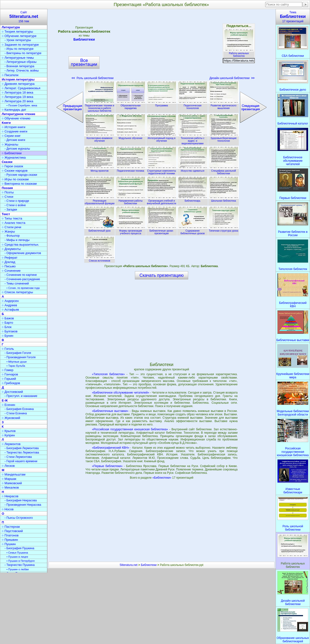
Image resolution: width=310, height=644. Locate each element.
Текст (6, 214)
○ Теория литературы (17, 32)
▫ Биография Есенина (19, 409)
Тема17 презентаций (293, 17)
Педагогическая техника (131, 169)
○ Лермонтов (11, 444)
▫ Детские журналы (17, 149)
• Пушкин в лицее (17, 557)
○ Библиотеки (12, 153)
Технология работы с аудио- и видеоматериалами (193, 139)
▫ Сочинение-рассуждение (22, 279)
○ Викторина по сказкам (19, 184)
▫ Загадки (11, 210)
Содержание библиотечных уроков (193, 231)
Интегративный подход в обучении (162, 138)
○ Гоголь (8, 349)
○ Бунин (8, 336)
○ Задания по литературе (20, 45)
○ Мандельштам (14, 474)
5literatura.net (128, 565)
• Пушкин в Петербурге (21, 561)
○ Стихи (8, 197)
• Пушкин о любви (18, 569)
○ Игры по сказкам (15, 179)
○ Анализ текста (13, 223)
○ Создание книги (15, 131)
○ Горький (9, 379)
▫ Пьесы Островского (19, 518)
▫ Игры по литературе (19, 49)
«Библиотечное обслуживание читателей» (121, 393)
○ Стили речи (12, 227)
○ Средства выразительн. (20, 245)
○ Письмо (9, 266)
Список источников (100, 259)
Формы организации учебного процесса (131, 231)
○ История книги (14, 127)
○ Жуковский (11, 418)
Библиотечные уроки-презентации (162, 231)
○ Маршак (9, 479)
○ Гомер (8, 370)
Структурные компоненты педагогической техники (162, 171)
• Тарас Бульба (16, 366)
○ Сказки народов (15, 171)
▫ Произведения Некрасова (23, 505)
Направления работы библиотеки (131, 201)
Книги (6, 123)
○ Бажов (8, 318)
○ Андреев (9, 305)
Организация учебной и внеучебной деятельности (162, 201)
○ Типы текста (12, 218)
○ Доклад (8, 262)
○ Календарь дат (14, 110)
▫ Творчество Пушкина (20, 565)
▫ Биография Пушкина (19, 548)
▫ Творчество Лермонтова (22, 453)
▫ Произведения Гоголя (20, 357)
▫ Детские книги (15, 140)
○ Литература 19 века (17, 97)
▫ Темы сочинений (17, 284)
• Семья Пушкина (17, 553)
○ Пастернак (11, 527)
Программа (162, 104)
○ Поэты (8, 192)
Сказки (7, 162)
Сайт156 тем (24, 17)
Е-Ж (5, 400)
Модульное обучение (131, 137)
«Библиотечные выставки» (110, 411)
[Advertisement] (162, 46)
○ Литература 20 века (17, 101)
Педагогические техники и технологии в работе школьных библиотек (100, 107)
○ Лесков (8, 466)
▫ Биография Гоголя (18, 353)
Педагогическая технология (193, 106)
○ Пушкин (9, 544)
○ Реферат (10, 258)
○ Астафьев (10, 310)
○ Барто (7, 323)
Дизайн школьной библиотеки (232, 78)
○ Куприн (8, 435)
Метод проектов (100, 169)
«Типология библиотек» (108, 374)
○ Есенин (8, 405)
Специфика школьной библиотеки (224, 171)
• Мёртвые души (17, 362)
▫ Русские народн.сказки (21, 175)
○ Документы (11, 249)
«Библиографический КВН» (111, 448)
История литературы (18, 79)
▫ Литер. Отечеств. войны (22, 71)
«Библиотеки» (162, 478)
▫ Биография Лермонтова (22, 448)
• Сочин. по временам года (23, 288)
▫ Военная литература (19, 66)
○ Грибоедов (11, 383)
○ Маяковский (12, 483)
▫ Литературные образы (21, 62)
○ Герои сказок (12, 166)
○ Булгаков (10, 331)
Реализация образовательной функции (100, 201)
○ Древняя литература (18, 84)
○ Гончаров (10, 374)
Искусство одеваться (193, 169)
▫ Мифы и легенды (17, 240)
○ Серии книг (11, 136)
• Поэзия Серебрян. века (22, 105)
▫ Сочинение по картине (21, 275)
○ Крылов (9, 431)
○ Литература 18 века (17, 92)
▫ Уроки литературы (18, 40)
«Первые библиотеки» (107, 466)
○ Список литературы (17, 292)
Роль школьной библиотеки (92, 78)
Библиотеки (84, 39)
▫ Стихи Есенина (16, 413)
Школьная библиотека (224, 199)
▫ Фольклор (12, 236)
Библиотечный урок (100, 229)
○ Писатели (10, 75)
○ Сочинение (11, 271)
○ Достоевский (12, 392)
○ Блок (7, 327)
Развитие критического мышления (224, 106)
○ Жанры (8, 231)
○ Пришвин (10, 540)
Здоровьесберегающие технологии (224, 138)
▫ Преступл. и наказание (21, 396)
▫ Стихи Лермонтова (18, 457)
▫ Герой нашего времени (21, 461)
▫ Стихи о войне (15, 205)
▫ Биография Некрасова (21, 500)
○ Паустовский (12, 531)
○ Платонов (10, 535)
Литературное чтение (18, 114)
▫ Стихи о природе (17, 201)
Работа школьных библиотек (239, 53)
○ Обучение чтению (16, 118)
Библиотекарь (193, 199)
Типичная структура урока (224, 229)
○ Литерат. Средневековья (21, 88)
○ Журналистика (14, 157)
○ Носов (8, 509)
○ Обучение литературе (19, 36)
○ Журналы (10, 144)
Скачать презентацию (162, 275)
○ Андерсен (10, 301)
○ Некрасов (10, 496)
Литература (11, 27)
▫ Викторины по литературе (23, 53)
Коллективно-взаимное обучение (100, 138)
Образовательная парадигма (131, 106)
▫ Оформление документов (23, 253)
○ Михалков (10, 487)
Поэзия (7, 188)
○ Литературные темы (18, 58)
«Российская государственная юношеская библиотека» (130, 429)
